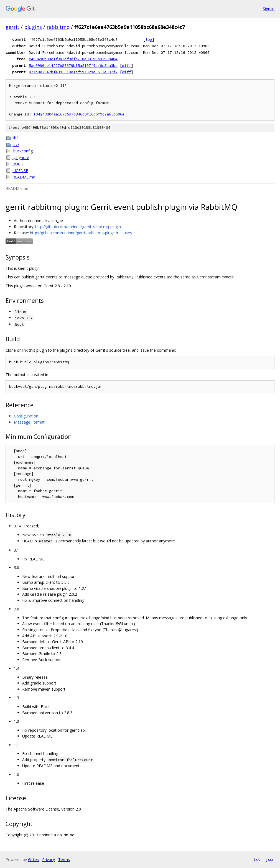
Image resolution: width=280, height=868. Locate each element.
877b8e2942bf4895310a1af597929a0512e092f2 (73, 72)
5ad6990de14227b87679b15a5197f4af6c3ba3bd (73, 66)
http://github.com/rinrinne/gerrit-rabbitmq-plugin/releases (81, 233)
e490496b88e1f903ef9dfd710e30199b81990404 (73, 59)
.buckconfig (23, 151)
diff (126, 66)
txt (257, 859)
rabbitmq (58, 27)
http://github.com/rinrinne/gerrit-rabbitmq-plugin (78, 227)
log (149, 39)
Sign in (269, 9)
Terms (64, 860)
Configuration (26, 416)
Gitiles (33, 860)
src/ (16, 144)
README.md (24, 177)
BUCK (18, 164)
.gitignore (21, 158)
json (270, 859)
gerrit (12, 27)
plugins (33, 27)
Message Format (29, 422)
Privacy (49, 860)
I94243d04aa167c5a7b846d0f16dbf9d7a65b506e (79, 114)
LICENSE (20, 171)
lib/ (15, 138)
